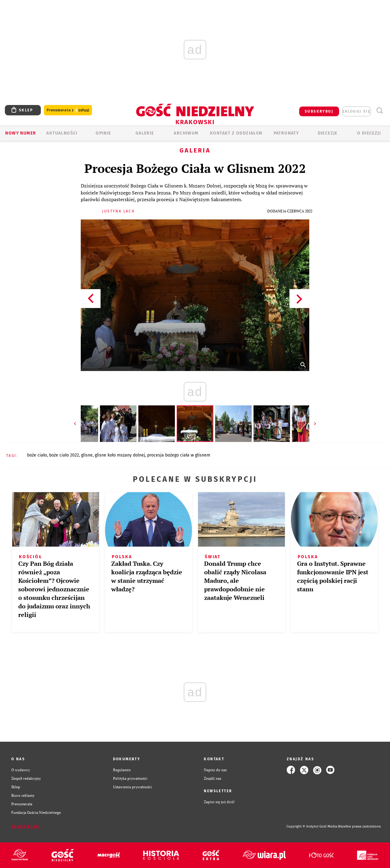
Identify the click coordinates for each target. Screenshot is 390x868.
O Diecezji (369, 133)
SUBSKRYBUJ (319, 111)
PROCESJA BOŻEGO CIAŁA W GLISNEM (179, 455)
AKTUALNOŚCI (62, 133)
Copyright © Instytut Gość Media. (312, 826)
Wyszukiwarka (379, 111)
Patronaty (286, 133)
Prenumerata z (68, 110)
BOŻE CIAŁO (37, 455)
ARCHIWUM (186, 133)
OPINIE (103, 133)
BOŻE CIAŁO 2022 (64, 455)
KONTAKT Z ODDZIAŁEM (236, 133)
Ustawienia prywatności (133, 787)
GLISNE (87, 455)
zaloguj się (356, 111)
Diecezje (328, 133)
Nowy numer (21, 133)
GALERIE (145, 133)
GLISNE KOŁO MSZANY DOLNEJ (120, 455)
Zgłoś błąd (25, 827)
